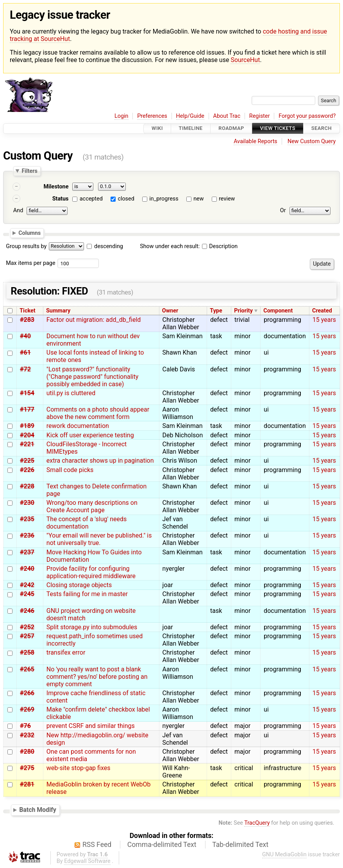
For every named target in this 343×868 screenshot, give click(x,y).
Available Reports (255, 141)
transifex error (66, 652)
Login (121, 116)
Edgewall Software (87, 861)
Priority (243, 311)
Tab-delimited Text (240, 845)
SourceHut (245, 60)
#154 (27, 393)
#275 (27, 768)
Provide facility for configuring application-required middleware (91, 572)
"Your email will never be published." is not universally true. (99, 539)
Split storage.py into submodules (92, 627)
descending (109, 246)
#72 (25, 369)
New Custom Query (312, 141)
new (198, 199)
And (18, 210)
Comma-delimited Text (162, 845)
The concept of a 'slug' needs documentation (87, 523)
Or (283, 210)
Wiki (157, 129)
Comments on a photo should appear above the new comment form (98, 413)
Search (322, 129)
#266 (27, 693)
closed (126, 199)
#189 (27, 426)
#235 (27, 519)
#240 (27, 569)
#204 (27, 435)
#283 (27, 320)
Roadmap (231, 129)
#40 (25, 336)
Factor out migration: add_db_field (94, 320)
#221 (27, 444)
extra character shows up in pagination (100, 461)
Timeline (191, 129)
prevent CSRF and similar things (91, 726)
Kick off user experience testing (90, 435)
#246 (27, 611)
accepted (91, 199)
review (227, 199)
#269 (27, 709)
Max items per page (30, 263)
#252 (27, 627)
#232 (27, 735)
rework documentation (78, 426)
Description (220, 246)
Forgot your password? (307, 116)
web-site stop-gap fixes (79, 768)
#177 (27, 409)
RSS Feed (97, 845)
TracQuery (257, 823)
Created (322, 311)
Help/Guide (190, 116)
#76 (25, 726)
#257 (27, 636)
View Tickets (278, 129)
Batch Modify (38, 810)
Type (216, 311)
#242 (27, 585)
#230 (27, 503)
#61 (25, 352)
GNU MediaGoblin (284, 855)
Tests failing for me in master (87, 594)
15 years (324, 320)
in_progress (164, 199)
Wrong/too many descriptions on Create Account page (92, 506)
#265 (27, 669)
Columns (29, 233)
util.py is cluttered (71, 393)
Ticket (27, 311)
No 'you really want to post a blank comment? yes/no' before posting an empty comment (97, 677)
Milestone (56, 187)
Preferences (152, 116)
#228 (27, 486)
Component (278, 311)
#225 (27, 461)
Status (61, 199)
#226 (27, 470)
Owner (170, 311)
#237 (27, 552)
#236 (27, 535)
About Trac (227, 116)
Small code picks (70, 470)
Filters (29, 171)
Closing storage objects (79, 585)
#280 (27, 752)
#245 (27, 594)
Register (260, 116)
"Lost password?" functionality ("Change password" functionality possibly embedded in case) (93, 377)
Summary (58, 311)
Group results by (26, 246)
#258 (27, 652)
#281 (27, 784)
